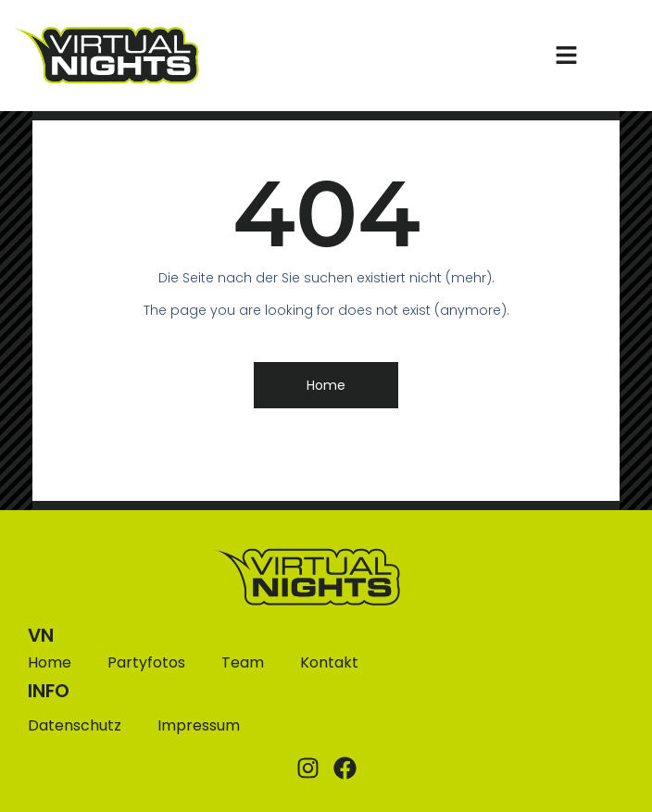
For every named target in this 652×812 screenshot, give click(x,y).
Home (50, 663)
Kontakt (329, 663)
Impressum (199, 725)
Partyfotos (146, 663)
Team (243, 663)
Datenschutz (75, 725)
